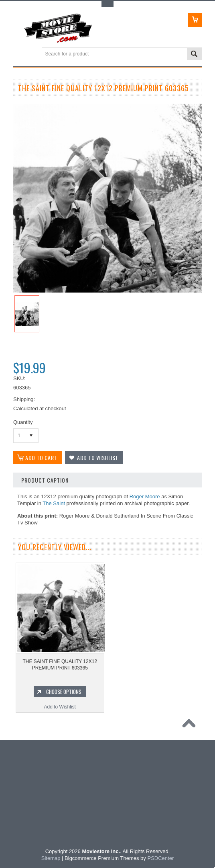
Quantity (23, 422)
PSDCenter (160, 858)
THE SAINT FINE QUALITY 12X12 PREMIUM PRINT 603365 (60, 665)
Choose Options (64, 692)
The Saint (54, 503)
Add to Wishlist (60, 707)
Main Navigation (20, 54)
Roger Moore (145, 496)
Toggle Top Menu (107, 4)
